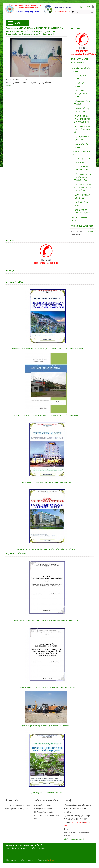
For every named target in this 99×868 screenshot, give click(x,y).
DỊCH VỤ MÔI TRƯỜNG (80, 77)
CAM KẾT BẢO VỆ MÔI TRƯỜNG (81, 110)
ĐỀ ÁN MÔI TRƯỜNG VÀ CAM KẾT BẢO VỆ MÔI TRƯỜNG (83, 188)
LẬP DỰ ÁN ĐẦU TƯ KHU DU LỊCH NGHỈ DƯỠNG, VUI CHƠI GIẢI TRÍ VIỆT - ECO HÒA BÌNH (46, 349)
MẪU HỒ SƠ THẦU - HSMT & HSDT (82, 196)
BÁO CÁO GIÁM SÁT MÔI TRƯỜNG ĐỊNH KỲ (83, 129)
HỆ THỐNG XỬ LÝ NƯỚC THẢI (81, 138)
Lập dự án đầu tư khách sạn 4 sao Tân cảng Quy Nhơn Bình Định (46, 482)
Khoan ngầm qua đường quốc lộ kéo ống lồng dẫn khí (30, 34)
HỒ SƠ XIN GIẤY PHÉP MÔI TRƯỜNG (82, 168)
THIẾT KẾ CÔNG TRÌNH (81, 204)
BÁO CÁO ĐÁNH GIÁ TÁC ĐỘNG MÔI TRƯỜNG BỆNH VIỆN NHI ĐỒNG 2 (46, 549)
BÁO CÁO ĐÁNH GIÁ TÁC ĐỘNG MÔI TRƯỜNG (83, 94)
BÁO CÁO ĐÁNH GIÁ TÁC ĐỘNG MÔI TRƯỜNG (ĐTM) (83, 177)
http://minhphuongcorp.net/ (74, 839)
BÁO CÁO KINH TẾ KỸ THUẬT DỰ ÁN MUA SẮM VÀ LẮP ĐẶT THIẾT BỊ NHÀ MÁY (46, 416)
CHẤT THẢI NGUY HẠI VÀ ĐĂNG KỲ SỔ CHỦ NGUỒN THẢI (82, 119)
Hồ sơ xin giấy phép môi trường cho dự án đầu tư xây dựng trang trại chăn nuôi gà (46, 620)
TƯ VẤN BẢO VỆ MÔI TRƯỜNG (81, 70)
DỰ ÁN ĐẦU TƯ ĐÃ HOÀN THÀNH (82, 161)
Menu (17, 23)
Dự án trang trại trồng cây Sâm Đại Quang (46, 793)
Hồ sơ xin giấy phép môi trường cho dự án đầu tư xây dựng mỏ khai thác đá (46, 687)
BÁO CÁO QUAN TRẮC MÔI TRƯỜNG (82, 211)
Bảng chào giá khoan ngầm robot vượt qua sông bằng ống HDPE (46, 726)
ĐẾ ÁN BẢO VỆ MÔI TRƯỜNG (82, 103)
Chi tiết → (10, 86)
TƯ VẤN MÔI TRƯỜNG (79, 85)
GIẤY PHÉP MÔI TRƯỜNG (81, 146)
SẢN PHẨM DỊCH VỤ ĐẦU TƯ (81, 153)
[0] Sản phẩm (85, 7)
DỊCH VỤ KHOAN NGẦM (79, 219)
